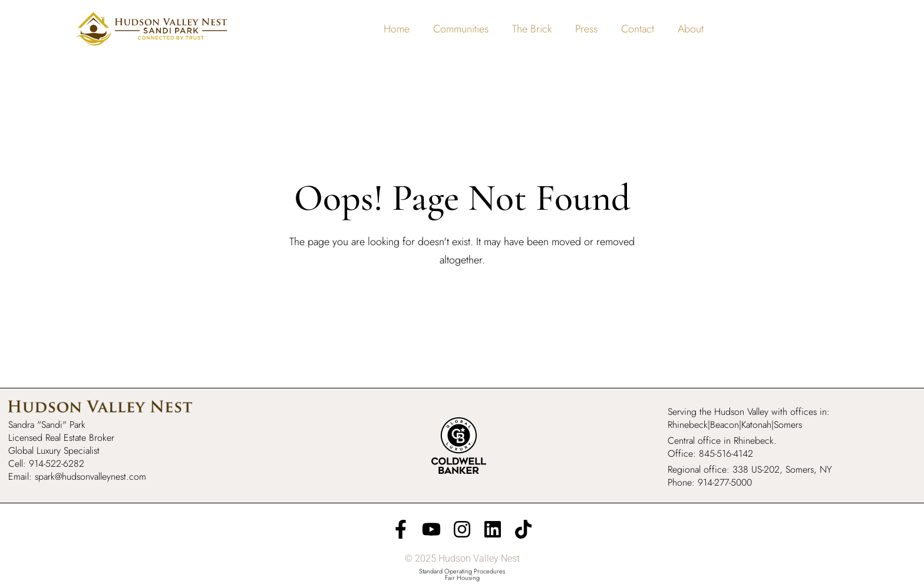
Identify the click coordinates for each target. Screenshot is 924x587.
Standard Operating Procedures (462, 571)
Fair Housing (462, 578)
